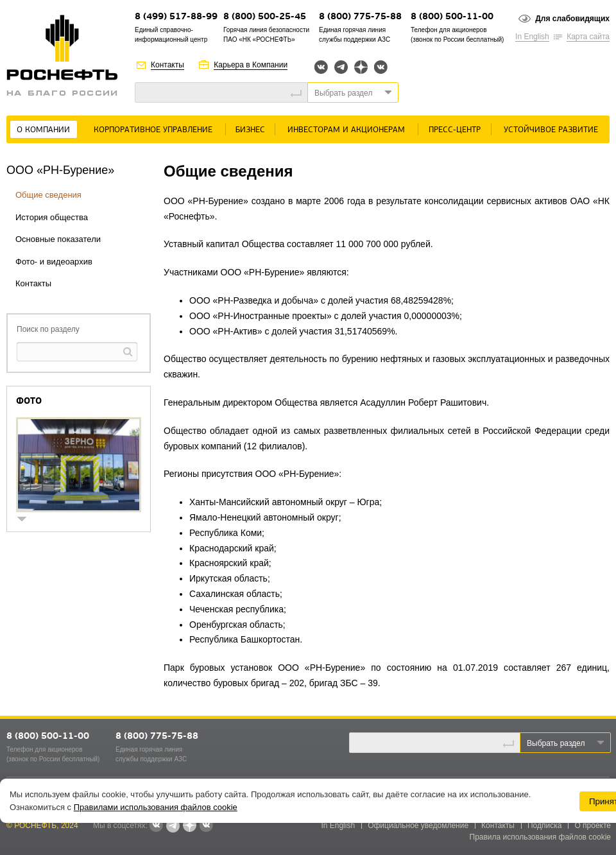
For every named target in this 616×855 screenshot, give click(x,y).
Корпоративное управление (153, 130)
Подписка (544, 825)
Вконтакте (321, 67)
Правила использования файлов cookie (541, 837)
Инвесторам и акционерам (346, 130)
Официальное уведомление (418, 825)
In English (532, 37)
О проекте (593, 825)
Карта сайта (588, 37)
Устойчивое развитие (551, 130)
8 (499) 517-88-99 (176, 17)
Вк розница (381, 68)
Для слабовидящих (572, 19)
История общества (52, 217)
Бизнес (250, 130)
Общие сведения (48, 195)
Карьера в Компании (251, 65)
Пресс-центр (455, 130)
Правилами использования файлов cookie (156, 807)
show (27, 520)
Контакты (167, 65)
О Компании (43, 130)
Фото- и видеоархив (54, 262)
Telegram (341, 67)
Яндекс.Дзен (361, 67)
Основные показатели (58, 239)
